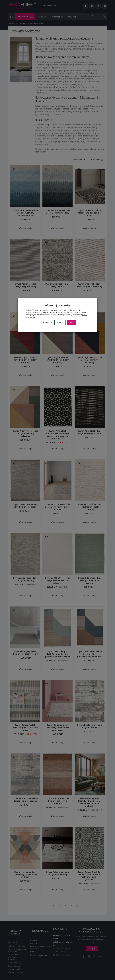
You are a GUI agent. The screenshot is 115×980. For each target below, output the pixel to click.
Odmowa (60, 323)
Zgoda (71, 323)
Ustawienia (47, 323)
